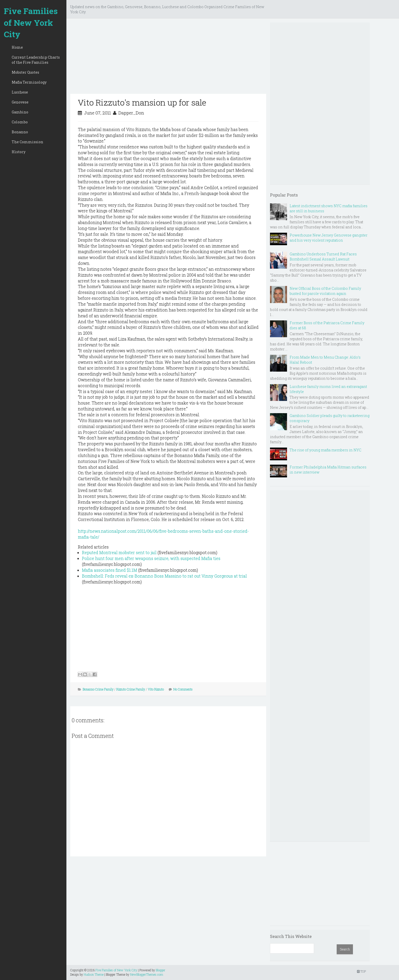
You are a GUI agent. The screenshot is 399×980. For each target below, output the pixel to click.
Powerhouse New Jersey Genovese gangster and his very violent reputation (329, 238)
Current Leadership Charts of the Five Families (36, 60)
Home (17, 47)
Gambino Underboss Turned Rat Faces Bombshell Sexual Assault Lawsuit (323, 257)
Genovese (20, 102)
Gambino (20, 112)
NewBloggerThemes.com (147, 974)
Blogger (161, 970)
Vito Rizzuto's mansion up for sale (142, 102)
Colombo (20, 122)
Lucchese (20, 92)
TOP (361, 971)
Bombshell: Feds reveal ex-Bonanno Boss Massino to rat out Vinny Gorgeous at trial (164, 576)
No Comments (183, 689)
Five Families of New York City (31, 22)
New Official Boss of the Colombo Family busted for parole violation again (325, 291)
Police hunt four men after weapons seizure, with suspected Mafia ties (151, 558)
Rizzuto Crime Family (131, 689)
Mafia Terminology (29, 82)
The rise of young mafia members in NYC (325, 450)
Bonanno (20, 132)
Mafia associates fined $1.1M (110, 570)
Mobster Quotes (25, 72)
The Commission (27, 142)
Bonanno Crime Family (98, 689)
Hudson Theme (94, 974)
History (19, 152)
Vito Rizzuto (156, 689)
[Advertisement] (168, 58)
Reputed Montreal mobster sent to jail (119, 552)
